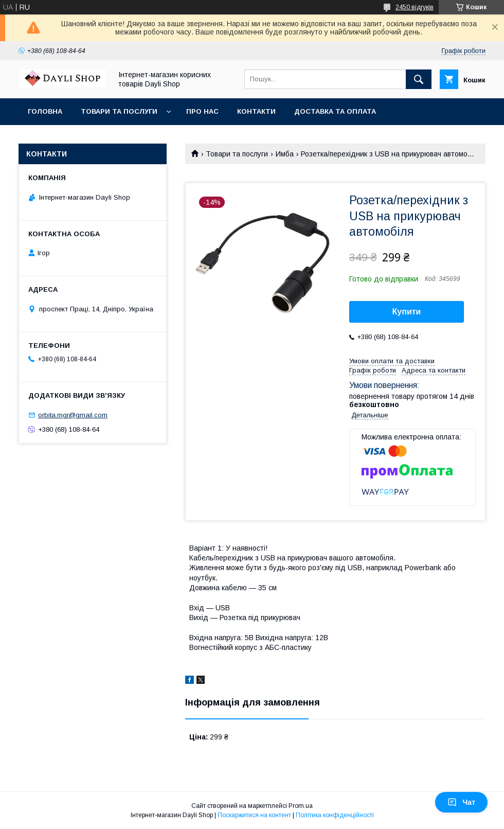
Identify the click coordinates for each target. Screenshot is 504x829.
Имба (285, 154)
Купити (407, 312)
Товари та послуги (119, 111)
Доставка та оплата (335, 111)
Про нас (202, 111)
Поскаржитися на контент (254, 815)
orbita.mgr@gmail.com (73, 415)
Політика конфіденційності (335, 815)
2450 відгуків (415, 7)
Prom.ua (301, 806)
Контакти (256, 111)
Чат (461, 802)
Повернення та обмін (71, 138)
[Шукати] (419, 79)
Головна (45, 111)
